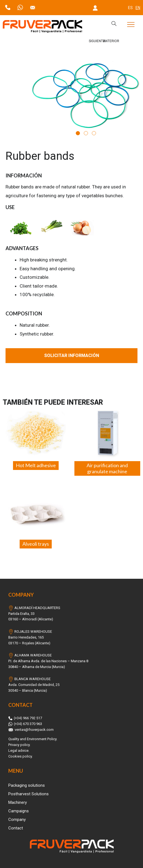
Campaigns (19, 811)
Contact (16, 828)
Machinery (18, 802)
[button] (131, 25)
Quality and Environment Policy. (33, 739)
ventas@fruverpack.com (31, 730)
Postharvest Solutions (28, 794)
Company (17, 820)
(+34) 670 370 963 (25, 724)
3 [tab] (94, 133)
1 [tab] (78, 133)
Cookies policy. (20, 756)
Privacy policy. (19, 745)
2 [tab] (86, 133)
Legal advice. (19, 751)
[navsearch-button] (111, 24)
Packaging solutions (27, 785)
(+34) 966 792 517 (25, 718)
